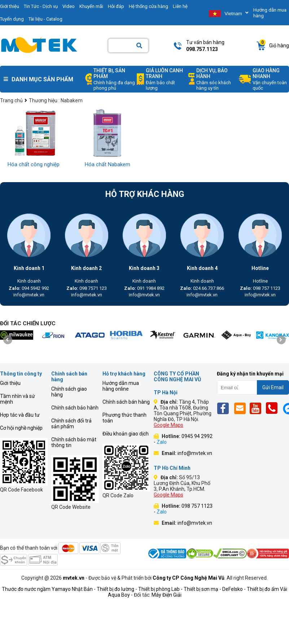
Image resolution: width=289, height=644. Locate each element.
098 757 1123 (260, 288)
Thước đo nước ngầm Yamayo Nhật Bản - (49, 589)
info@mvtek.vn (29, 295)
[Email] (241, 408)
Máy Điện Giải (167, 595)
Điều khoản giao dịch (126, 434)
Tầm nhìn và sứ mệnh (17, 399)
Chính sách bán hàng (126, 402)
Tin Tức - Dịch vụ (41, 6)
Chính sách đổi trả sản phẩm (71, 424)
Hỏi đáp (116, 6)
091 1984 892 (144, 288)
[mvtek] (16, 335)
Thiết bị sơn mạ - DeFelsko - (215, 589)
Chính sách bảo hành (75, 408)
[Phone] (274, 408)
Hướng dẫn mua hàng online (121, 386)
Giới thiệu (10, 383)
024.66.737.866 (202, 288)
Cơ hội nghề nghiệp (21, 428)
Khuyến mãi (91, 6)
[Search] (139, 46)
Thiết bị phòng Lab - (160, 589)
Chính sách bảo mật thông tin (74, 442)
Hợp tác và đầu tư (20, 415)
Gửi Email (273, 387)
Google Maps (168, 425)
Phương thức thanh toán (124, 418)
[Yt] (257, 408)
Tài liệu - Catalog (45, 19)
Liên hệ (180, 6)
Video (69, 6)
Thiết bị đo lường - (117, 589)
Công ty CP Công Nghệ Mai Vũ (189, 578)
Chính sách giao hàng (69, 392)
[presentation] (8, 340)
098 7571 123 (87, 288)
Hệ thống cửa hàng (148, 6)
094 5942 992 (29, 288)
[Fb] (225, 408)
